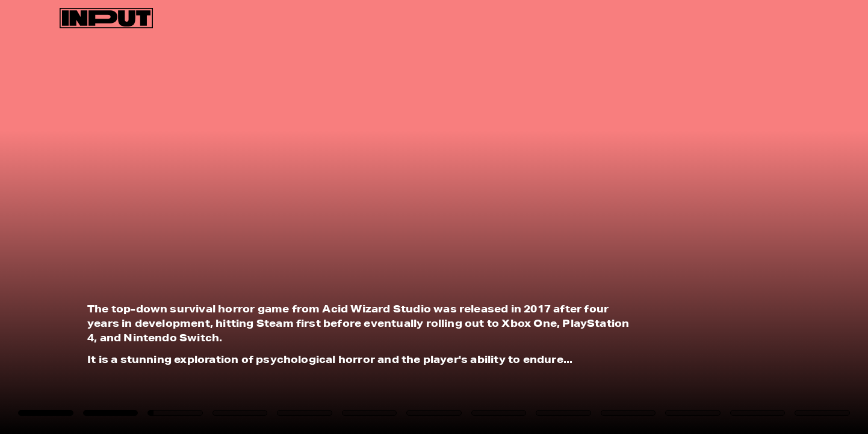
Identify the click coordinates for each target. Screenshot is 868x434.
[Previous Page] (143, 217)
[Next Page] (577, 217)
